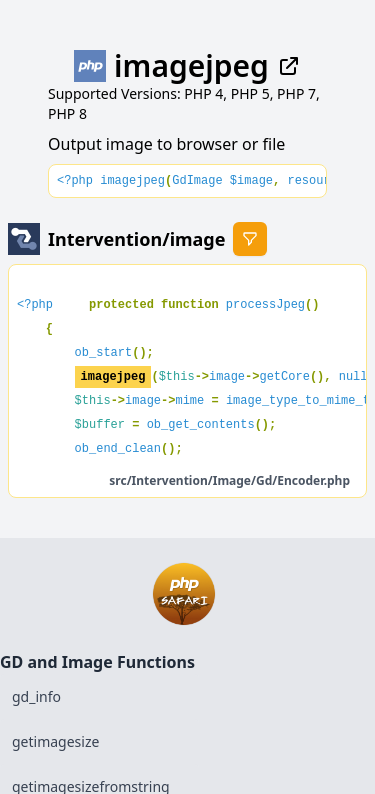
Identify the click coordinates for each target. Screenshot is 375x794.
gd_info (36, 696)
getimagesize (55, 741)
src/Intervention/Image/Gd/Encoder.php (229, 480)
